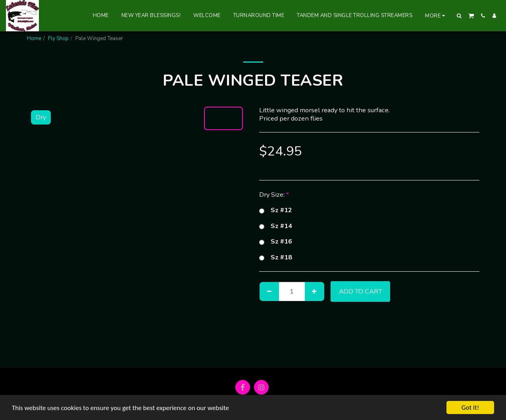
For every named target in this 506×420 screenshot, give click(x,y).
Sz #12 (276, 210)
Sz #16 (276, 242)
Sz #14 (276, 226)
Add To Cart (361, 291)
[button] (459, 16)
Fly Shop (58, 38)
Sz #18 (276, 257)
